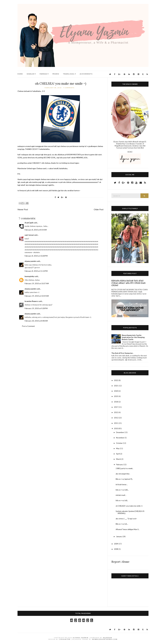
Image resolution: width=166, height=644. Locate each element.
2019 (116, 396)
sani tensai (29, 235)
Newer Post (23, 209)
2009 (116, 544)
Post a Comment (28, 326)
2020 (116, 391)
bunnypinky (29, 276)
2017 (116, 407)
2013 (116, 412)
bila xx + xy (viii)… (122, 490)
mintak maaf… (121, 495)
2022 (116, 380)
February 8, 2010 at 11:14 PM (36, 271)
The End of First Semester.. (122, 353)
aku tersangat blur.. (123, 474)
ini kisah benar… (122, 484)
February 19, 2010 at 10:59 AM (37, 296)
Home (20, 74)
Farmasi (44, 74)
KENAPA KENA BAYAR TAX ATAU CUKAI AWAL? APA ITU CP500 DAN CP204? (128, 283)
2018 (116, 402)
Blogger (108, 638)
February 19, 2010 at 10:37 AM (37, 283)
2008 (116, 549)
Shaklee (31, 74)
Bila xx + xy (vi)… (122, 524)
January (119, 536)
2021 (116, 386)
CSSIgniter (65, 639)
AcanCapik (29, 223)
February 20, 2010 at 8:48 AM (36, 321)
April (118, 454)
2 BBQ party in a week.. (125, 468)
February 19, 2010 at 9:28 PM (36, 308)
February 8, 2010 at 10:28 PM (36, 256)
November (120, 438)
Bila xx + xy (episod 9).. (124, 479)
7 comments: (69, 88)
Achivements (86, 74)
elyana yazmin (30, 261)
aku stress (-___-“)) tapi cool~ (126, 519)
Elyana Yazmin (81, 638)
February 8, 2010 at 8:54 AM (36, 230)
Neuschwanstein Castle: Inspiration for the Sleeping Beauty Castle (133, 337)
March (119, 459)
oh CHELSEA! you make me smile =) (61, 84)
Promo (56, 74)
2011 (116, 423)
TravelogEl (69, 74)
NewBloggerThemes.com (105, 639)
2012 (116, 418)
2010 (116, 428)
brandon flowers (31, 301)
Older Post (99, 209)
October (120, 443)
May (118, 448)
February (120, 465)
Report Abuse (120, 562)
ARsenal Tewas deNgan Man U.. (128, 529)
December (120, 432)
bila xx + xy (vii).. (122, 500)
